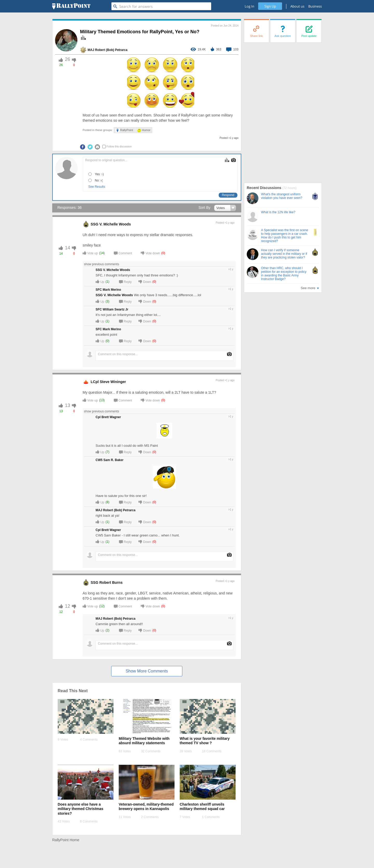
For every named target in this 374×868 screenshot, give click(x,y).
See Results (97, 187)
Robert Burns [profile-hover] (111, 582)
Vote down (150, 253)
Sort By (204, 208)
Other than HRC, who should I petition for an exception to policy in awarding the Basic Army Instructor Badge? (284, 274)
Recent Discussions (265, 188)
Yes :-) (99, 174)
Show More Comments (147, 671)
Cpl (98, 417)
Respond (228, 195)
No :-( (99, 180)
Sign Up (270, 6)
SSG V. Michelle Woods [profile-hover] (114, 295)
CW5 (99, 460)
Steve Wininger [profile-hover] (113, 382)
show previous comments (102, 264)
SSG (95, 224)
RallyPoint (124, 130)
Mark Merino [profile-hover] (112, 290)
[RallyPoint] (71, 6)
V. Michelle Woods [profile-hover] (115, 224)
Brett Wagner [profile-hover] (111, 417)
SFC (99, 290)
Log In (249, 6)
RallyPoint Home (66, 840)
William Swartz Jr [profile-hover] (115, 309)
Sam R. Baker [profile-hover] (113, 460)
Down (145, 281)
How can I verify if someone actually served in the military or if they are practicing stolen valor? (284, 254)
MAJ (91, 50)
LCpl (95, 382)
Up (100, 281)
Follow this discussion (119, 147)
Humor (144, 130)
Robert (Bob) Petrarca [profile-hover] (111, 50)
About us (297, 6)
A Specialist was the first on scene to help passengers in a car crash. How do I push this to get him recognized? (285, 236)
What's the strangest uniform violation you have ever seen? (282, 196)
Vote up (90, 253)
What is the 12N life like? (278, 212)
